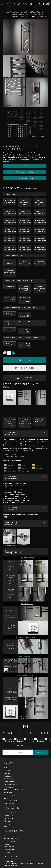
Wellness (7, 773)
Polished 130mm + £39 (25, 315)
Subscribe (41, 752)
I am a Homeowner (10, 740)
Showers (7, 771)
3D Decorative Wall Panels (14, 790)
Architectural (8, 787)
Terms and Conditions (12, 813)
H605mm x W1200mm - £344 (40, 202)
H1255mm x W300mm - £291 (40, 230)
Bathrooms (8, 768)
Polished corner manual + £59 (10, 299)
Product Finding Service (13, 836)
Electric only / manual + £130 (40, 262)
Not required (11, 286)
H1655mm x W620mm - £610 (40, 248)
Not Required (11, 330)
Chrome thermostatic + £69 (40, 289)
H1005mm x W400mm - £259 (40, 221)
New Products (9, 803)
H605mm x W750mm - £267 (10, 201)
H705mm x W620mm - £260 (10, 221)
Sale (5, 798)
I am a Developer (41, 740)
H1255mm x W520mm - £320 (25, 239)
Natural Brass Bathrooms (13, 801)
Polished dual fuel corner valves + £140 (25, 300)
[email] (25, 752)
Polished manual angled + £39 (25, 289)
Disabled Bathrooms (11, 779)
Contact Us (25, 378)
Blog (6, 826)
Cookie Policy (9, 815)
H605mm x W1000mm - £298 (25, 202)
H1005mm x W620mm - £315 (25, 230)
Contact (7, 852)
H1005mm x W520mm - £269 (10, 230)
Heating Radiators (18, 12)
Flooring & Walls (10, 795)
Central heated (10, 262)
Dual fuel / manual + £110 (25, 262)
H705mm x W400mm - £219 (25, 212)
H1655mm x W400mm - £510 (10, 248)
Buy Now (25, 360)
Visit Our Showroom (11, 838)
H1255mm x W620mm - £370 (40, 239)
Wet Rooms (8, 776)
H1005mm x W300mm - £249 (25, 221)
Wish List (7, 821)
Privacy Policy (9, 818)
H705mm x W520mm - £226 (40, 212)
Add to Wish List (25, 368)
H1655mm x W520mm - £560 (25, 248)
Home (7, 12)
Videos (6, 844)
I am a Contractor (30, 740)
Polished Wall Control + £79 (25, 345)
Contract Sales (9, 841)
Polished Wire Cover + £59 (25, 331)
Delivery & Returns (11, 849)
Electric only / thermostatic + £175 (10, 273)
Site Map (7, 824)
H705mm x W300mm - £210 (10, 212)
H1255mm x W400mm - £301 (10, 239)
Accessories (8, 792)
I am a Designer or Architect (20, 742)
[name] (10, 752)
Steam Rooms (9, 782)
